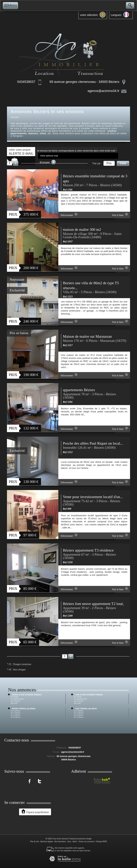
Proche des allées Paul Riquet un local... (93, 443)
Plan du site (35, 841)
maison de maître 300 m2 (82, 230)
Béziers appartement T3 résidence (88, 550)
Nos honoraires (60, 841)
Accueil (15, 117)
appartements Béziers (79, 390)
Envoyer (48, 162)
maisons (33, 133)
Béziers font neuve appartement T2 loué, (93, 604)
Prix (109, 163)
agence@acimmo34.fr (103, 91)
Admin (75, 841)
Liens (69, 841)
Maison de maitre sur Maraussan (87, 336)
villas (43, 133)
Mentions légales (47, 841)
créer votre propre (21, 152)
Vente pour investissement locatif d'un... (93, 497)
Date (123, 163)
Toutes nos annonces (86, 841)
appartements (19, 133)
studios (112, 131)
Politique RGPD (101, 841)
